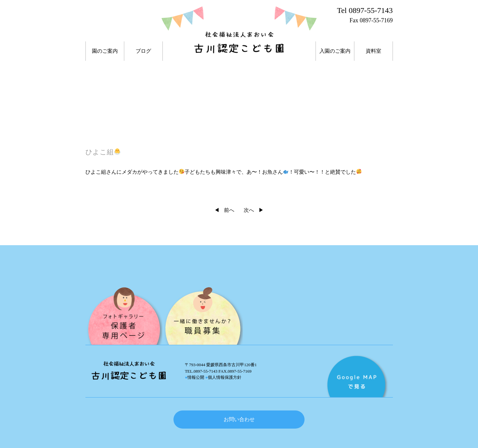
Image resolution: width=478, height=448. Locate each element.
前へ (229, 210)
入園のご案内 (335, 51)
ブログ (143, 51)
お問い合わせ (239, 419)
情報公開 (195, 377)
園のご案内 (105, 51)
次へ (249, 210)
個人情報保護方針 (223, 377)
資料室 (373, 51)
